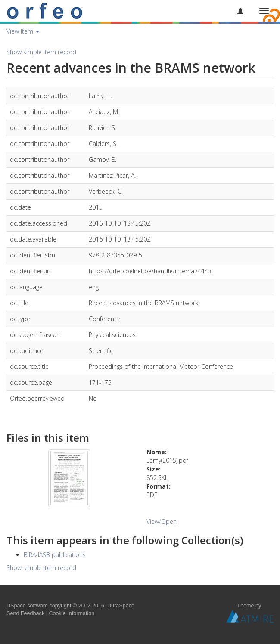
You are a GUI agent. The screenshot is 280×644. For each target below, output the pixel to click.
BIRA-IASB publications (55, 555)
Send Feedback (25, 613)
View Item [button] (23, 31)
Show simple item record (41, 52)
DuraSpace (121, 606)
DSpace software (27, 606)
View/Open (162, 522)
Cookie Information (72, 613)
